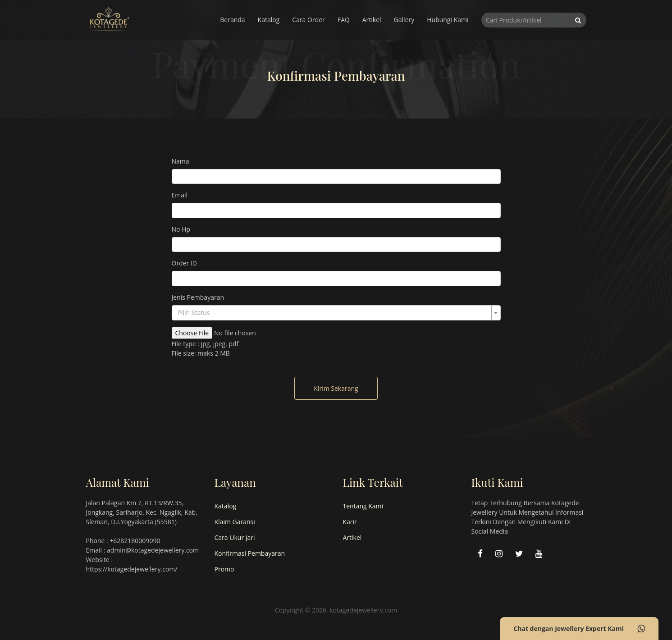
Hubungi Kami (448, 20)
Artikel (372, 20)
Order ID (184, 263)
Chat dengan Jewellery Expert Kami (579, 629)
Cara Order (309, 20)
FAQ (344, 20)
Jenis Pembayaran (198, 297)
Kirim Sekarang (336, 388)
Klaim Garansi (235, 522)
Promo (224, 569)
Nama (181, 161)
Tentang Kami (363, 506)
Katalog (269, 20)
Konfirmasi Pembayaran (250, 553)
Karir (350, 522)
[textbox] (334, 313)
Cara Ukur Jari (235, 537)
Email (180, 195)
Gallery (404, 20)
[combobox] (336, 313)
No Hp (181, 229)
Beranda (232, 20)
